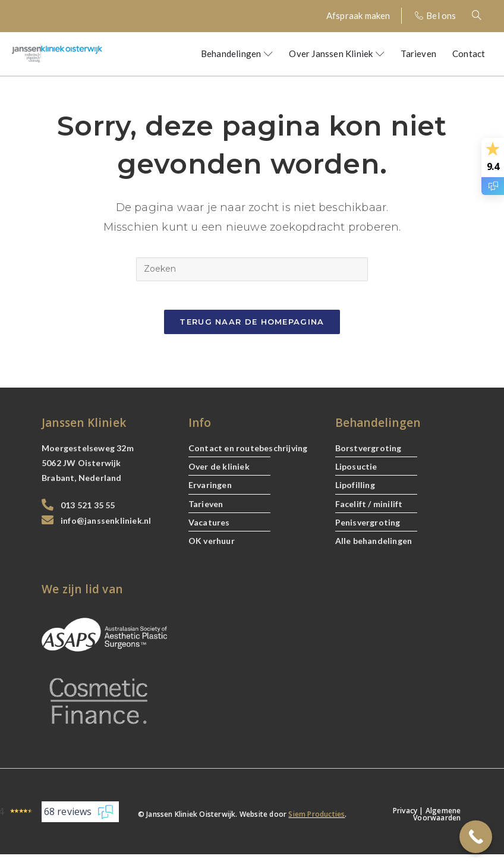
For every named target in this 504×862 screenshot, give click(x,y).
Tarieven (418, 54)
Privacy (405, 818)
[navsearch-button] (483, 16)
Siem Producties (316, 822)
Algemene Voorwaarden (437, 822)
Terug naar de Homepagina (252, 329)
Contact (469, 54)
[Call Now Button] (476, 837)
